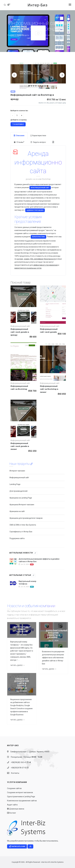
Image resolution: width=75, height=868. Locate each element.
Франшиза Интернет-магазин (22, 505)
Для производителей (18, 491)
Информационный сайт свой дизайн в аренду (20, 332)
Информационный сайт (42, 35)
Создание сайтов (14, 788)
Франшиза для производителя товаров (26, 518)
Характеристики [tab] (38, 136)
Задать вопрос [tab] (38, 142)
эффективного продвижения (45, 265)
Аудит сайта (12, 805)
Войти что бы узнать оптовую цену (52, 103)
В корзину (18, 124)
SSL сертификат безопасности (43, 259)
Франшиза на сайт (17, 511)
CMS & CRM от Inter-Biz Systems (23, 525)
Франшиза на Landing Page (21, 498)
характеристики (38, 237)
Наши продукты (23, 35)
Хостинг (12, 813)
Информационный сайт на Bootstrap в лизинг (49, 389)
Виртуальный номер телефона (27, 583)
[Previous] (14, 75)
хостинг (20, 259)
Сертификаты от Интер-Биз (21, 532)
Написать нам (17, 846)
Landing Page (15, 484)
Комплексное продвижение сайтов (22, 801)
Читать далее (18, 665)
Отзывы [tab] (19, 142)
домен (27, 259)
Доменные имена (16, 809)
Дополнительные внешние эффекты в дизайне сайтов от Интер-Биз (39, 560)
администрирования (35, 210)
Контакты (14, 773)
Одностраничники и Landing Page (21, 797)
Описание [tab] (19, 136)
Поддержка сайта (17, 538)
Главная (11, 35)
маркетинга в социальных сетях (28, 268)
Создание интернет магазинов (20, 792)
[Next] (62, 75)
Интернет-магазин (17, 471)
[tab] (54, 142)
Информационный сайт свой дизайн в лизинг (20, 446)
